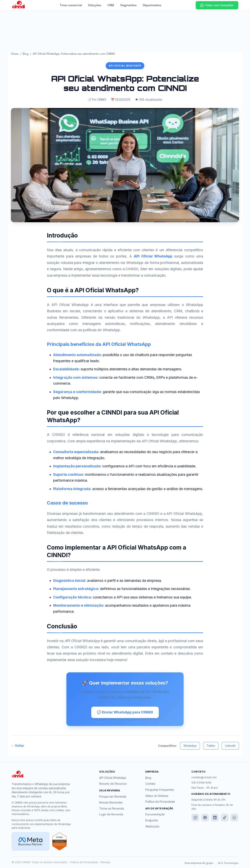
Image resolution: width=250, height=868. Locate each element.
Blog (26, 54)
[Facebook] (205, 818)
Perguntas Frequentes (160, 790)
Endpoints (152, 821)
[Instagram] (195, 818)
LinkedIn (230, 746)
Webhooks (152, 827)
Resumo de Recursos (113, 784)
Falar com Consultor (217, 5)
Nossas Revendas (111, 803)
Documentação (155, 815)
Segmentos (128, 5)
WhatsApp (190, 746)
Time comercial (71, 5)
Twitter (211, 746)
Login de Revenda (111, 815)
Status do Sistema (157, 796)
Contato (150, 784)
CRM (111, 5)
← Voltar (18, 746)
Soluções (95, 5)
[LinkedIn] (215, 818)
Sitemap (105, 862)
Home (15, 54)
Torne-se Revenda (112, 809)
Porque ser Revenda (113, 797)
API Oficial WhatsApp (113, 778)
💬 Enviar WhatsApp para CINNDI (125, 712)
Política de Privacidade (160, 802)
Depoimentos (152, 5)
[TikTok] (225, 818)
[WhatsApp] (234, 818)
